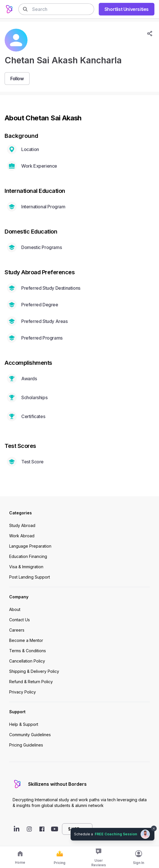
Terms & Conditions (28, 651)
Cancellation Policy (27, 661)
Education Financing (28, 556)
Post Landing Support (30, 577)
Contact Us (20, 620)
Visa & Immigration (26, 567)
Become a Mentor (26, 640)
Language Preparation (30, 546)
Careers (17, 630)
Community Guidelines (30, 735)
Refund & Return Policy (31, 682)
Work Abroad (22, 536)
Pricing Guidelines (26, 745)
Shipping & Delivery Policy (34, 671)
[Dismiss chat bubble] (154, 828)
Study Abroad (22, 525)
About (15, 609)
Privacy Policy (23, 692)
